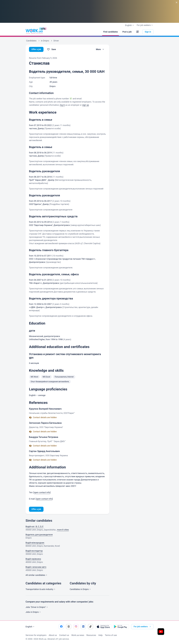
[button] (138, 32)
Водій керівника (33, 559)
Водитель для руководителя (39, 535)
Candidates (81, 589)
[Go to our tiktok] (91, 627)
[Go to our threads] (69, 627)
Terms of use (111, 635)
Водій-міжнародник (35, 543)
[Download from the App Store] (103, 627)
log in (62, 105)
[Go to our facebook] (61, 627)
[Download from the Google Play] (121, 627)
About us (53, 635)
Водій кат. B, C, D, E (34, 526)
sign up (86, 105)
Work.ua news (78, 635)
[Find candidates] (111, 32)
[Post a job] (127, 32)
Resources (91, 635)
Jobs (34, 612)
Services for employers (36, 635)
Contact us (64, 635)
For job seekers (145, 25)
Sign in (148, 32)
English (30, 627)
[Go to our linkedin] (83, 627)
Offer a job (36, 49)
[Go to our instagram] (76, 627)
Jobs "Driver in (37, 607)
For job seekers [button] (143, 627)
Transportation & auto (41, 589)
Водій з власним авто (36, 567)
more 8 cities (63, 530)
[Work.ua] (34, 32)
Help (101, 635)
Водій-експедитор (34, 551)
